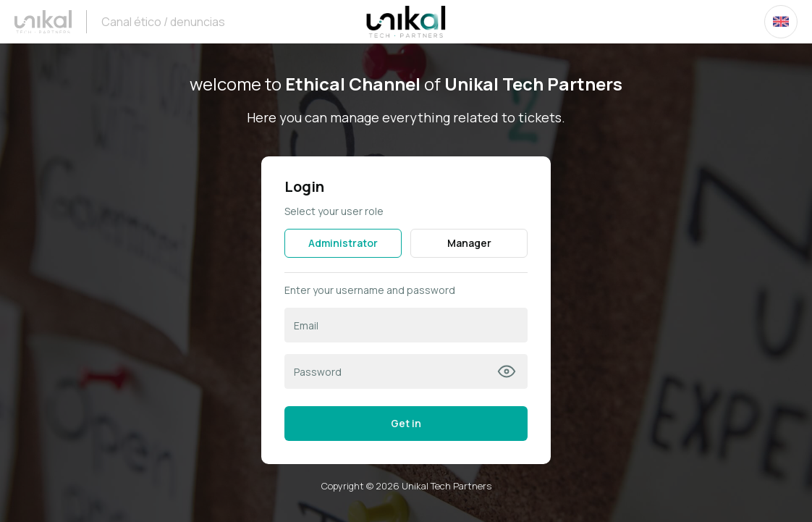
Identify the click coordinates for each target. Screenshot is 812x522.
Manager (469, 243)
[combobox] (781, 22)
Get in (406, 423)
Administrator (343, 243)
